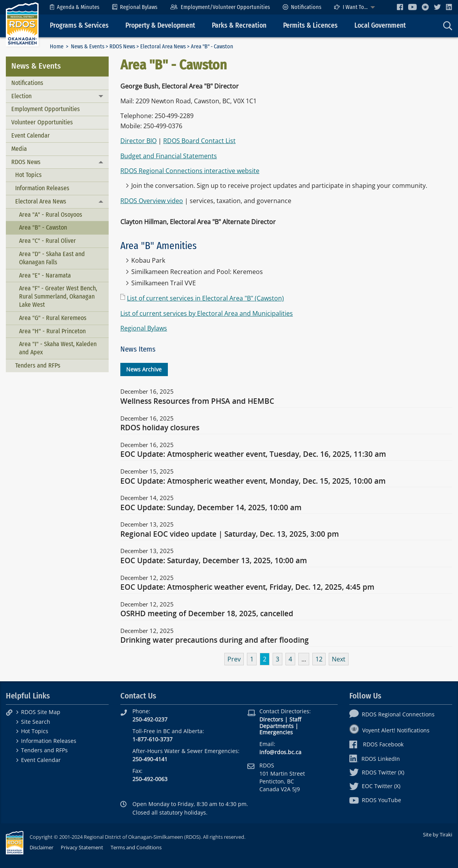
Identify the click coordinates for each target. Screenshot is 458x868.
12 (319, 659)
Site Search (36, 722)
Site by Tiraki (438, 834)
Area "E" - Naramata (45, 275)
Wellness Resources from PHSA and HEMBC (197, 401)
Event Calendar (31, 135)
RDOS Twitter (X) (377, 772)
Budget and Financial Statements (169, 156)
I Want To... (351, 7)
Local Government (380, 26)
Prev (234, 659)
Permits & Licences (310, 26)
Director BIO (138, 141)
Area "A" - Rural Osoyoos (51, 215)
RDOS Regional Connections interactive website (190, 171)
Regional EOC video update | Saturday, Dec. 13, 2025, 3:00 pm (230, 534)
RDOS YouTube (375, 800)
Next (339, 659)
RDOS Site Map (41, 712)
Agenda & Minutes (75, 7)
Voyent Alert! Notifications (389, 730)
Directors (271, 719)
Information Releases (42, 188)
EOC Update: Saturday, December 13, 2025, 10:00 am (214, 561)
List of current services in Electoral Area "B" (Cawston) (205, 298)
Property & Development (160, 26)
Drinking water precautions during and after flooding (215, 640)
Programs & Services (79, 26)
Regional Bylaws (135, 7)
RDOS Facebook (376, 744)
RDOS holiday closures (160, 428)
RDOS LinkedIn (375, 759)
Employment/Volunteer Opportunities (220, 7)
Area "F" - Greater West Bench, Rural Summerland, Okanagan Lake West (58, 296)
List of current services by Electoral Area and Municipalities (207, 313)
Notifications (302, 7)
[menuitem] (75, 7)
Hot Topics (28, 175)
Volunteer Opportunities (42, 122)
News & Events (88, 47)
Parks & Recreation (239, 26)
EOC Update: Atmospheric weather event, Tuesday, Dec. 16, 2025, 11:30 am (253, 454)
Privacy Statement (82, 847)
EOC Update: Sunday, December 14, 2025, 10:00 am (211, 508)
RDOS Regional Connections (392, 714)
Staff (295, 719)
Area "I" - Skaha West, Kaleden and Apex (58, 348)
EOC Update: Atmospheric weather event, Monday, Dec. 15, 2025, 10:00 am (253, 481)
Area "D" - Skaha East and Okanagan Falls (52, 258)
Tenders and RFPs (38, 365)
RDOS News (122, 47)
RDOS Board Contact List (199, 141)
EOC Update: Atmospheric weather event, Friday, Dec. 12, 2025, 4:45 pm (247, 587)
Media (19, 149)
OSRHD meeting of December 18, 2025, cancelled (207, 614)
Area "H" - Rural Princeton (52, 331)
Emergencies (276, 732)
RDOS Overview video (152, 201)
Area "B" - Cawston (43, 227)
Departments (277, 726)
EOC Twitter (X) (375, 786)
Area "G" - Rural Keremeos (53, 318)
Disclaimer (41, 847)
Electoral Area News (163, 47)
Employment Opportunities (46, 109)
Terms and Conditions (136, 847)
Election (21, 96)
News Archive (144, 369)
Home (57, 47)
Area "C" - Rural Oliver (48, 241)
